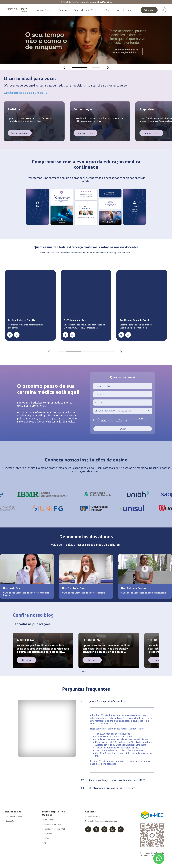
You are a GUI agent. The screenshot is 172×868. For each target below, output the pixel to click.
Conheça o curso (19, 133)
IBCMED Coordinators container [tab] (66, 352)
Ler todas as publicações (32, 624)
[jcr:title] (123, 386)
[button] (83, 671)
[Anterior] (64, 68)
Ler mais (26, 660)
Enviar (123, 429)
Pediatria (14, 109)
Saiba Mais (149, 10)
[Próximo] (108, 68)
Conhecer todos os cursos (23, 93)
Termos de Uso (113, 421)
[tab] (80, 68)
